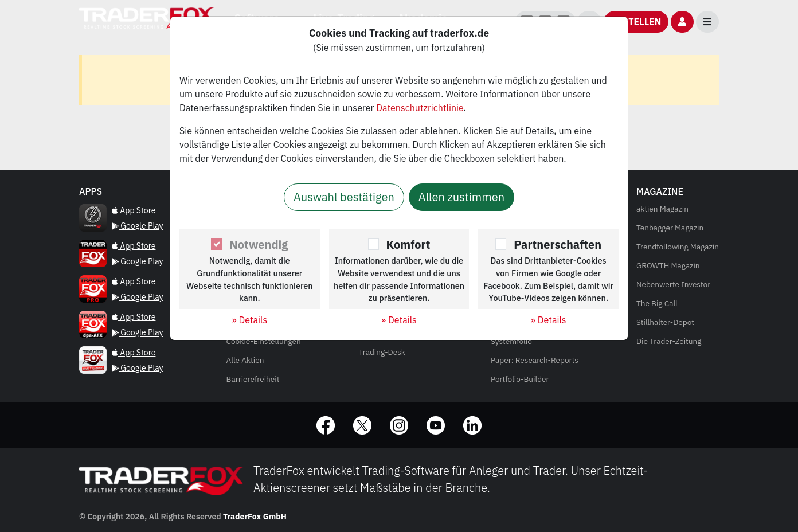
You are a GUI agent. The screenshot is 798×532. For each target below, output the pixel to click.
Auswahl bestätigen (344, 197)
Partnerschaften (558, 245)
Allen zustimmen (461, 197)
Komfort (408, 245)
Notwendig (259, 245)
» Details (249, 320)
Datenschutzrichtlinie (420, 108)
